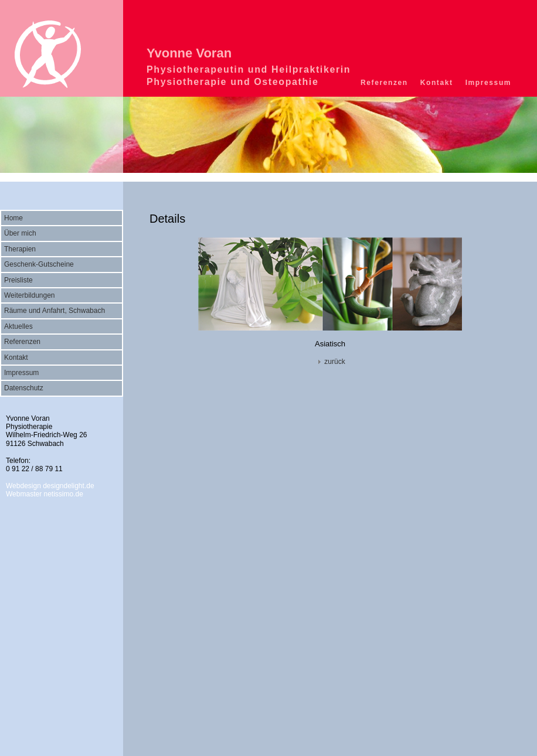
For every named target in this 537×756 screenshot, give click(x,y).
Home (13, 218)
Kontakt (437, 83)
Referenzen (384, 83)
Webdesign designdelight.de (50, 486)
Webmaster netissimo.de (45, 494)
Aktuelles (18, 326)
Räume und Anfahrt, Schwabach (55, 311)
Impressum (488, 83)
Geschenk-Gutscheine (39, 264)
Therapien (20, 249)
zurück (330, 362)
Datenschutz (24, 388)
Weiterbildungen (30, 295)
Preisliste (18, 280)
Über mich (20, 233)
